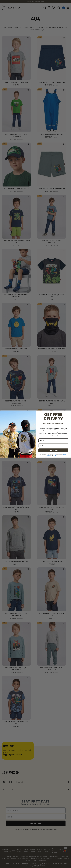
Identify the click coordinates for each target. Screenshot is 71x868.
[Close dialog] (69, 413)
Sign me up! (53, 450)
